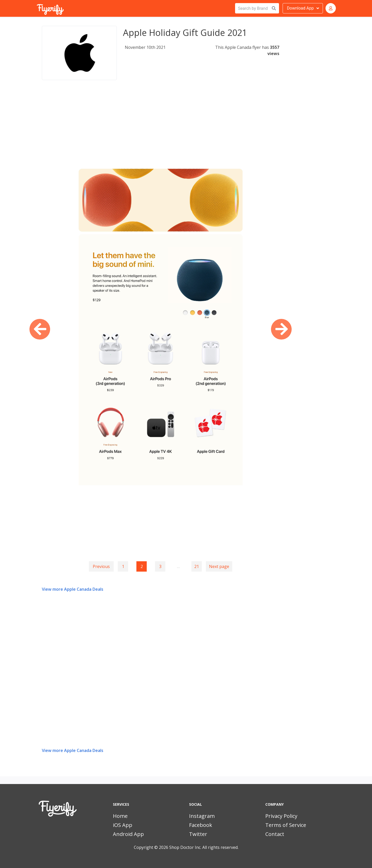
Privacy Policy (281, 816)
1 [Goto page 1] (123, 566)
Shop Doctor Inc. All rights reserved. (204, 847)
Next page (219, 566)
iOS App (123, 825)
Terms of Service (286, 825)
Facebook (201, 825)
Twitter (198, 834)
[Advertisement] (161, 128)
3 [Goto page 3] (160, 566)
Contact (275, 834)
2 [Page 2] (142, 566)
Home (120, 816)
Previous (101, 566)
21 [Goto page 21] (197, 566)
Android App (128, 834)
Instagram (202, 816)
